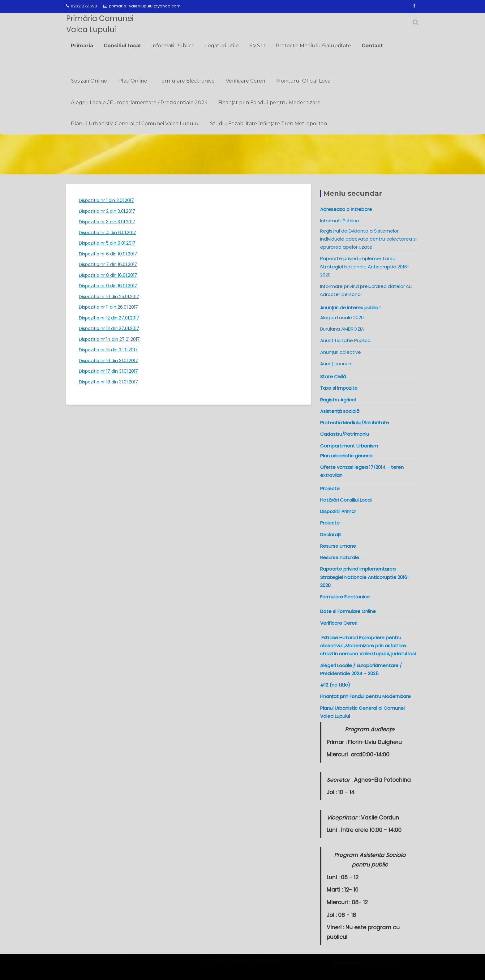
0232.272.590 (82, 6)
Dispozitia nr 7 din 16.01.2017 (108, 264)
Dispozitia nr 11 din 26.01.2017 (108, 307)
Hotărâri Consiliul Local (346, 500)
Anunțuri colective (341, 352)
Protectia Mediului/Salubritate (313, 46)
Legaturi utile (222, 46)
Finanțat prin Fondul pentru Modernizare (269, 103)
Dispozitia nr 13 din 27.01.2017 (109, 328)
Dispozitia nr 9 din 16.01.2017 (108, 286)
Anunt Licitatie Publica (345, 340)
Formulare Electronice (187, 81)
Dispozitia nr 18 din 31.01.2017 (108, 382)
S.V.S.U (257, 46)
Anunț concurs (336, 364)
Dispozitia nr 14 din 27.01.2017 (109, 339)
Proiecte (330, 523)
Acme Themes (379, 966)
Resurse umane (338, 546)
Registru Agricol (338, 400)
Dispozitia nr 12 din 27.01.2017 (109, 318)
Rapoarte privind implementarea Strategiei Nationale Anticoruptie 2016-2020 (365, 267)
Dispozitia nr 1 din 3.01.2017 (106, 200)
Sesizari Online (89, 81)
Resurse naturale (340, 557)
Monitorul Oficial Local (304, 81)
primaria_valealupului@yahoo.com (142, 6)
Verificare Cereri (245, 81)
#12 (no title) (335, 685)
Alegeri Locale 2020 (342, 317)
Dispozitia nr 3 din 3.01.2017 (107, 222)
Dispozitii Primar (338, 511)
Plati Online (133, 81)
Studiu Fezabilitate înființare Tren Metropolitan (268, 124)
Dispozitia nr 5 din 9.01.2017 (107, 243)
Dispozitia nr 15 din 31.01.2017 (108, 350)
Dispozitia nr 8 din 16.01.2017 (108, 275)
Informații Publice (173, 46)
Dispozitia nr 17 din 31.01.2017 (108, 371)
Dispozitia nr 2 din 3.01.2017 (107, 211)
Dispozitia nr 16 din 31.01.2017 (108, 361)
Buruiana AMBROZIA (342, 329)
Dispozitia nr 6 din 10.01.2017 (108, 254)
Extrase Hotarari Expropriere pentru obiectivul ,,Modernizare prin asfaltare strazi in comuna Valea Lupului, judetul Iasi (369, 646)
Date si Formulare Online (348, 611)
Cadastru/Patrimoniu (345, 434)
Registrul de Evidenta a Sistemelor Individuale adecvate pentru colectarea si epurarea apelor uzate (368, 239)
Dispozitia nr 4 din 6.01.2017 (107, 233)
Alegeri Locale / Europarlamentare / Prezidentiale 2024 (139, 103)
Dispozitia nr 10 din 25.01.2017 (109, 297)
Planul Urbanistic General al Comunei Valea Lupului (135, 124)
